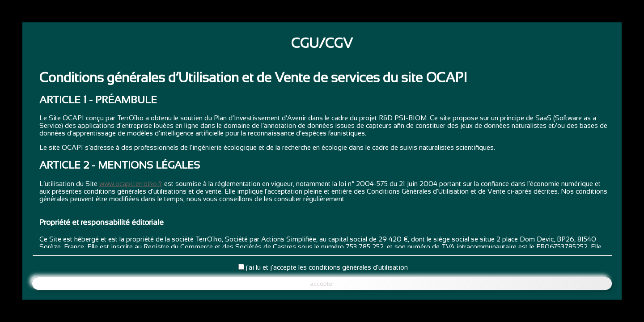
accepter (322, 284)
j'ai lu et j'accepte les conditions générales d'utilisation (327, 267)
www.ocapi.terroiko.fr (131, 184)
